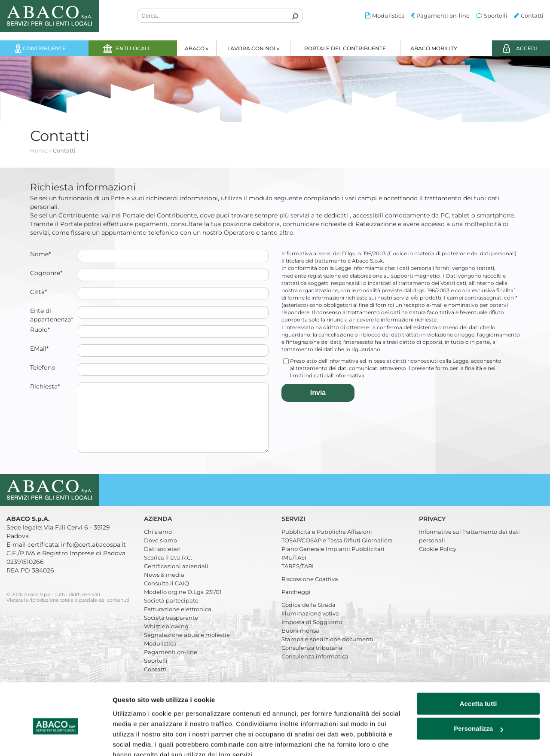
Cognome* (46, 273)
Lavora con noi (253, 48)
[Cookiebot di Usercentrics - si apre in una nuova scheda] (56, 739)
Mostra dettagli (136, 739)
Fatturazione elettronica (178, 622)
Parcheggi (296, 605)
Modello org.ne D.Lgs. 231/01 (183, 605)
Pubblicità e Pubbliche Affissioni (327, 545)
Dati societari (162, 562)
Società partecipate (171, 613)
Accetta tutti (478, 664)
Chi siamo (158, 545)
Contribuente (44, 48)
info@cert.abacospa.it (93, 557)
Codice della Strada (309, 618)
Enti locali (133, 48)
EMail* (39, 349)
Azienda (159, 532)
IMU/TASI (294, 570)
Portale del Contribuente (345, 48)
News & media (164, 588)
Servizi (294, 532)
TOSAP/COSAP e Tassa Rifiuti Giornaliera (337, 553)
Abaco (197, 48)
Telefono (43, 367)
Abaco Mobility (434, 48)
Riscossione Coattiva (310, 592)
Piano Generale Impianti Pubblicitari (333, 562)
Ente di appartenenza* (52, 315)
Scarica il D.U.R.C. (168, 570)
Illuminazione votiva (310, 626)
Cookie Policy (438, 562)
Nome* (40, 254)
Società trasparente (171, 631)
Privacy (433, 532)
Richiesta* (45, 386)
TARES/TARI (298, 579)
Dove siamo (160, 553)
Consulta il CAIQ (167, 596)
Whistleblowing (166, 639)
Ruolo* (40, 330)
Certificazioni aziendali (176, 579)
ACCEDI (527, 48)
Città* (38, 292)
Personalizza (478, 689)
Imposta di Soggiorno (312, 635)
